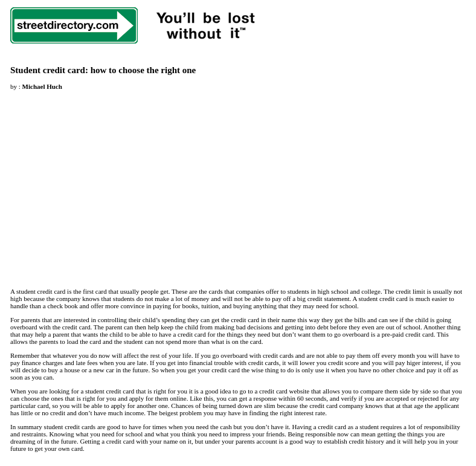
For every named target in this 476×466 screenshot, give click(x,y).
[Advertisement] (112, 182)
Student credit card (48, 70)
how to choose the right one (143, 70)
